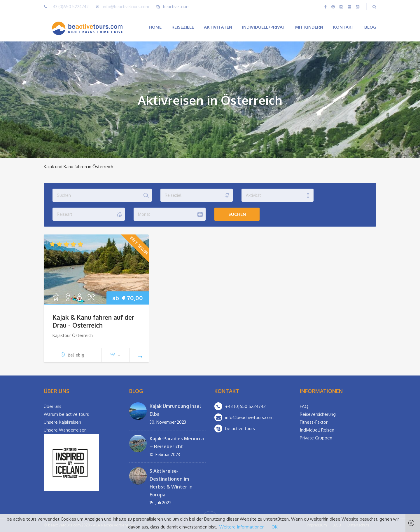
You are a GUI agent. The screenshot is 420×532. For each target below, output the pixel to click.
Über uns (52, 406)
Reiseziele (183, 27)
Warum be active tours (66, 414)
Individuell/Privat (264, 27)
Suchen (237, 214)
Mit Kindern (309, 27)
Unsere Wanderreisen (65, 430)
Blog (370, 27)
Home (155, 27)
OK (275, 527)
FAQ (304, 406)
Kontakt (344, 27)
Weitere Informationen (242, 527)
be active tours (240, 428)
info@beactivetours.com (126, 7)
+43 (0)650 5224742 (70, 7)
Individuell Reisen (317, 430)
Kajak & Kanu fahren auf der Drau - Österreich (93, 321)
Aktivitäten (218, 27)
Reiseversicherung (318, 414)
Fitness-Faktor (314, 422)
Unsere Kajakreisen (62, 422)
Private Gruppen (316, 438)
